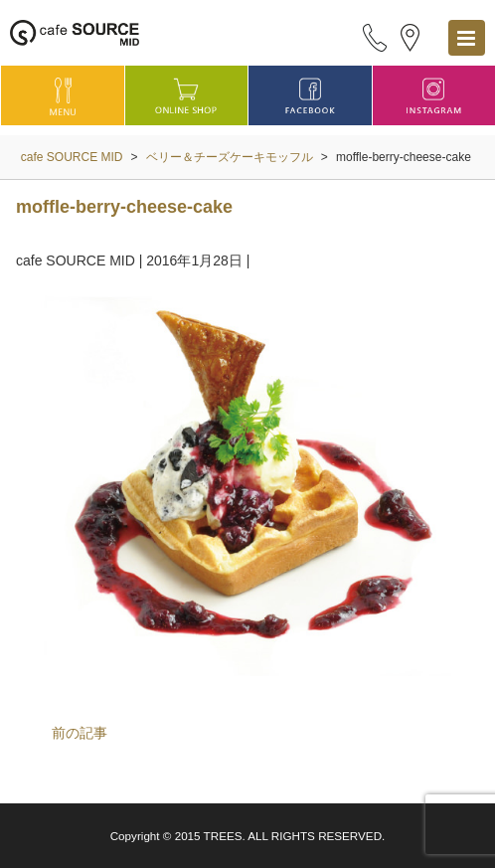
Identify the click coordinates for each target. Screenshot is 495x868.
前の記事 (80, 733)
